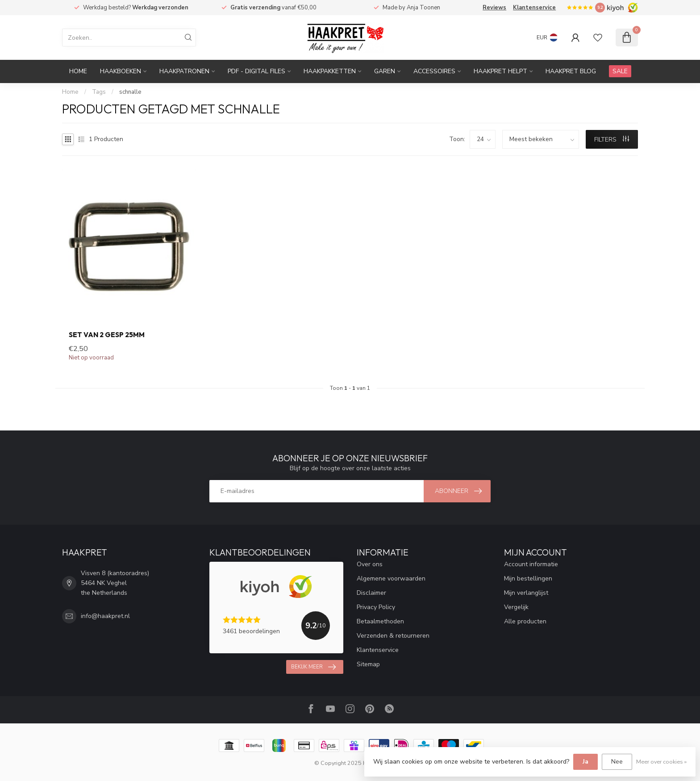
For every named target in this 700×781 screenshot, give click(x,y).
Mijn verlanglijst (526, 593)
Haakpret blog (571, 71)
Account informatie (531, 564)
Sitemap (368, 664)
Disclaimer (371, 593)
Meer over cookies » (661, 762)
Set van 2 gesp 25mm (107, 335)
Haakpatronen (184, 71)
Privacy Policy (376, 607)
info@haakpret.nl (105, 616)
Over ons (370, 564)
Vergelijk (516, 607)
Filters (612, 140)
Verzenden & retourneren (393, 636)
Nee (617, 762)
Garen (385, 71)
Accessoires (434, 71)
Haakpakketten (330, 71)
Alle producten (525, 621)
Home (78, 71)
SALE (620, 71)
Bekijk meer (313, 667)
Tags (99, 92)
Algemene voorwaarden (391, 578)
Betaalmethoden (380, 621)
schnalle (130, 92)
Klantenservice (534, 8)
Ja (585, 762)
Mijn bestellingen (528, 578)
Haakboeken (121, 71)
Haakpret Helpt (500, 71)
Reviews (494, 8)
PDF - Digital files (256, 71)
